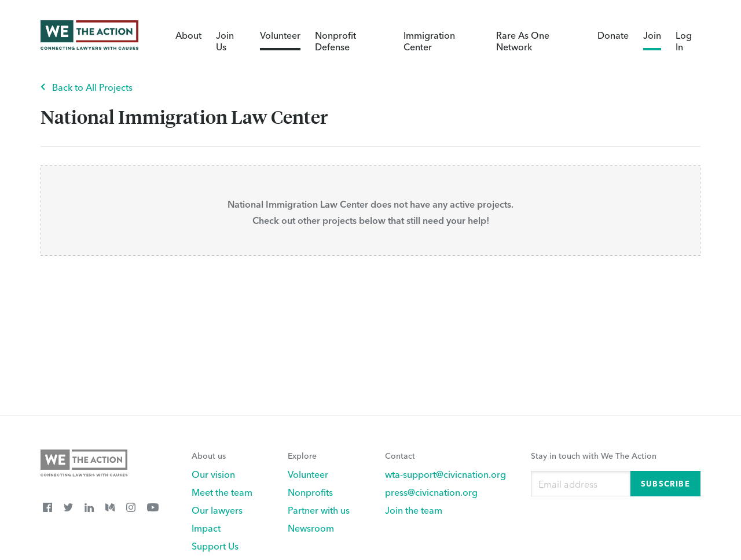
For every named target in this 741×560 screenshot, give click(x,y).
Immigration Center (429, 40)
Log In (684, 40)
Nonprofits (310, 492)
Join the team (414, 510)
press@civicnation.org (431, 492)
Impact (206, 528)
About (188, 35)
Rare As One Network (523, 40)
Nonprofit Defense (335, 40)
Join (652, 35)
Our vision (213, 474)
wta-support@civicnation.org (445, 474)
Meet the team (222, 492)
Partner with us (319, 510)
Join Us (225, 40)
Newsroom (311, 528)
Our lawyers (217, 510)
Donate (613, 35)
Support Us (215, 546)
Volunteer (280, 35)
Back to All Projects (92, 87)
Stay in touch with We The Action (594, 455)
